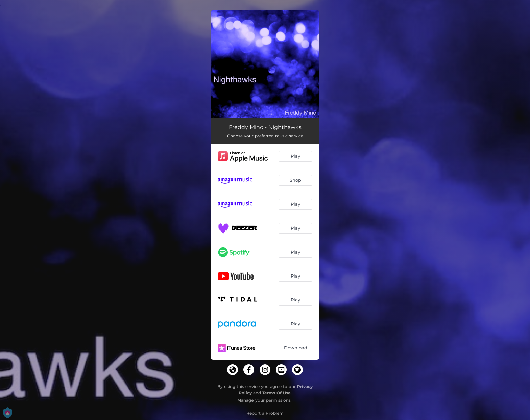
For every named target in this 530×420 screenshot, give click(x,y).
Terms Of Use (276, 393)
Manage (246, 400)
